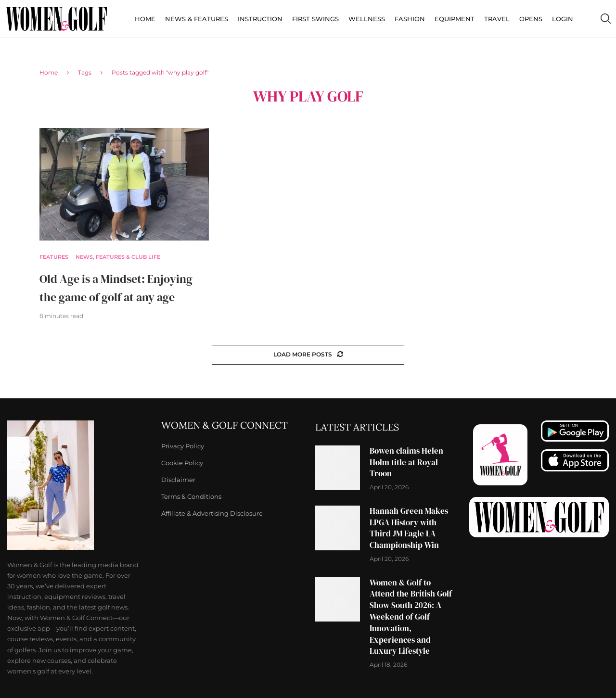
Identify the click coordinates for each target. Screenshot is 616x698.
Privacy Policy (183, 446)
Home (145, 19)
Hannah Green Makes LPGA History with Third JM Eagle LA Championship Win (409, 528)
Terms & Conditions (191, 497)
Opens (531, 19)
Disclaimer (178, 480)
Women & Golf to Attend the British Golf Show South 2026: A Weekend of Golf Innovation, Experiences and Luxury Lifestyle (411, 617)
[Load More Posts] (308, 355)
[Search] (605, 19)
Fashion (410, 19)
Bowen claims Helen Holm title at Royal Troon (406, 462)
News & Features (197, 19)
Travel (497, 19)
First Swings (315, 19)
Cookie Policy (182, 463)
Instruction (260, 19)
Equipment (455, 19)
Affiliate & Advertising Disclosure (212, 514)
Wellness (367, 19)
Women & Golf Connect (225, 425)
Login (563, 19)
